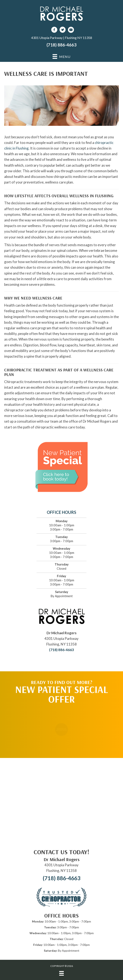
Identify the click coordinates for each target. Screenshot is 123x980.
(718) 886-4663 (61, 45)
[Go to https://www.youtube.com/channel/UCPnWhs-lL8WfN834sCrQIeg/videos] (71, 30)
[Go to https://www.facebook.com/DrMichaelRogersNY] (54, 30)
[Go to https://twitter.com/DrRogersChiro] (63, 30)
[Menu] (61, 973)
